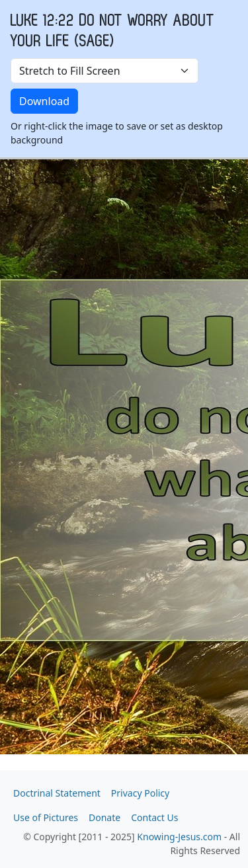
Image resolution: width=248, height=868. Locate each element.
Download (44, 101)
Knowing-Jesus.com (179, 837)
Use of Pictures (46, 817)
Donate (104, 817)
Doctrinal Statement (57, 793)
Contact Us (154, 817)
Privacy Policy (140, 793)
